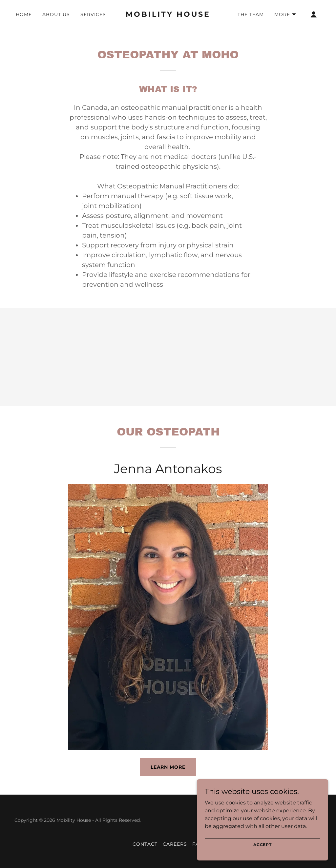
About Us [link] (56, 14)
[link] (168, 15)
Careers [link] (175, 844)
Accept (262, 845)
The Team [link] (251, 14)
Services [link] (93, 14)
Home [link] (24, 14)
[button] (285, 14)
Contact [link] (145, 844)
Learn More (168, 767)
